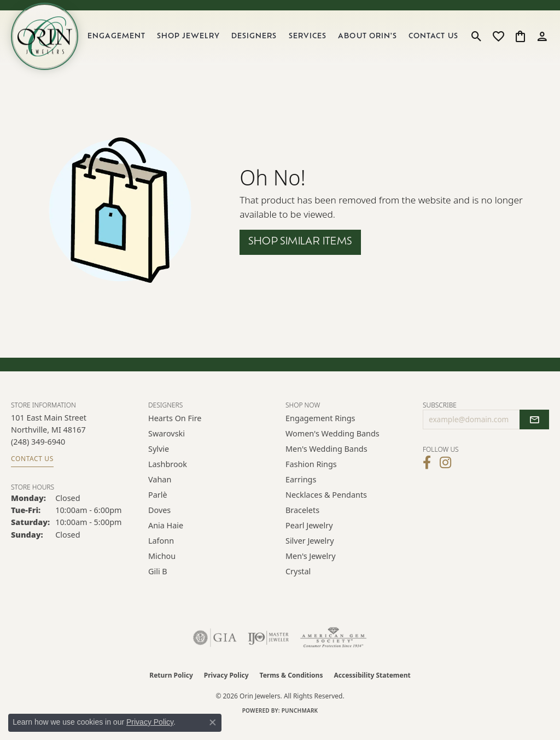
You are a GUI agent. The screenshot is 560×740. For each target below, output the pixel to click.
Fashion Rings (311, 478)
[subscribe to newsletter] (534, 433)
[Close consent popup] (213, 722)
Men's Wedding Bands (326, 462)
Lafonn (161, 554)
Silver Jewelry (310, 554)
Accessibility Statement (372, 689)
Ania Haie (166, 539)
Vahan (160, 493)
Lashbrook (168, 478)
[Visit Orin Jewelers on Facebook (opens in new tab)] (427, 476)
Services (316, 43)
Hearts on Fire (175, 432)
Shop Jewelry (201, 43)
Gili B (158, 585)
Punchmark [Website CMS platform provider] (300, 724)
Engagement (132, 43)
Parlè (158, 508)
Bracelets (302, 524)
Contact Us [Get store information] (32, 472)
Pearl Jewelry (309, 539)
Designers (264, 43)
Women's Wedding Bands (332, 447)
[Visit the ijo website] (268, 651)
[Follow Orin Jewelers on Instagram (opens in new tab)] (445, 476)
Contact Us (436, 43)
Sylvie (159, 462)
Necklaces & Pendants (326, 508)
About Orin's (374, 43)
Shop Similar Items (300, 256)
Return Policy (171, 689)
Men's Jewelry (311, 570)
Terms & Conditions (291, 689)
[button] (477, 43)
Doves (159, 524)
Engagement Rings (320, 432)
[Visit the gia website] (215, 651)
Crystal (298, 585)
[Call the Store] (38, 455)
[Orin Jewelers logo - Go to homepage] (54, 43)
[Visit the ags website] (333, 651)
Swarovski (167, 447)
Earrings (301, 493)
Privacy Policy (226, 689)
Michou (162, 570)
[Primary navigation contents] (281, 43)
